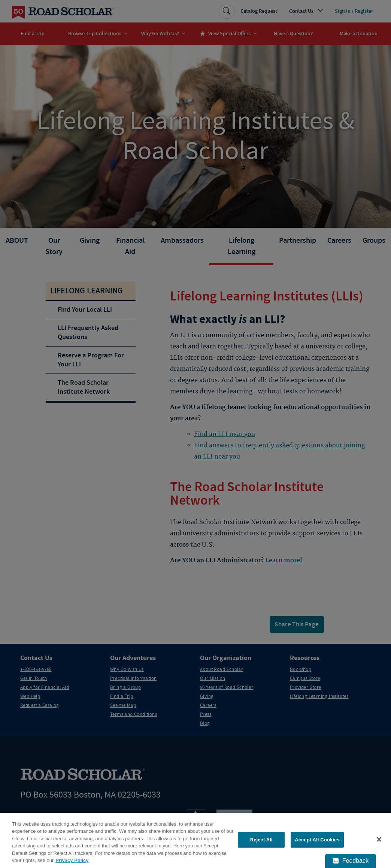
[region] (195, 840)
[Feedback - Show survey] (351, 861)
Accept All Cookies (317, 840)
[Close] (379, 840)
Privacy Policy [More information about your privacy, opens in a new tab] (72, 860)
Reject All (261, 840)
